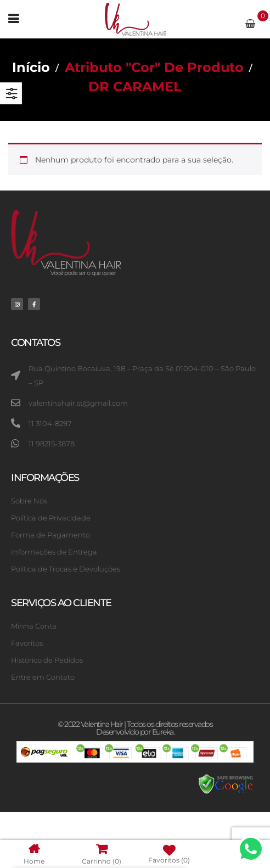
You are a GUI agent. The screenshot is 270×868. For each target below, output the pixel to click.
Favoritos (169, 854)
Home (34, 854)
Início (31, 67)
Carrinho (102, 854)
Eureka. (163, 732)
